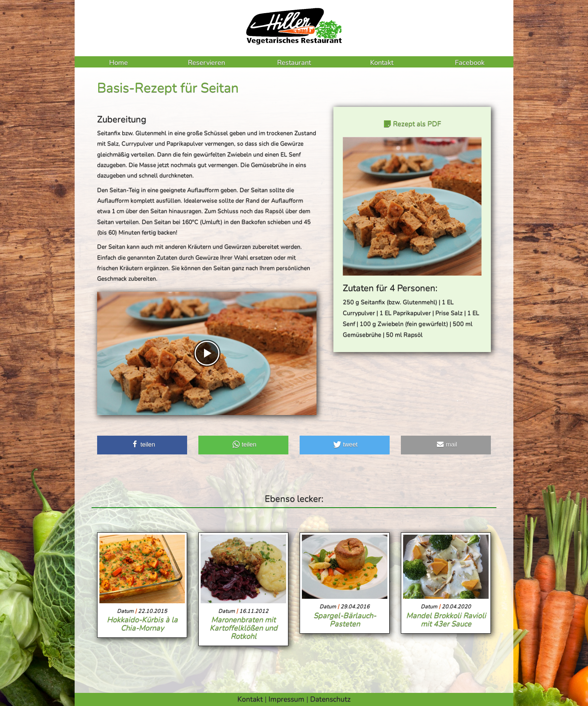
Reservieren (206, 62)
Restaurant (294, 62)
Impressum (286, 699)
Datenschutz (330, 699)
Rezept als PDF (416, 124)
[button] (142, 445)
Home (118, 62)
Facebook (470, 62)
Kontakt (382, 62)
